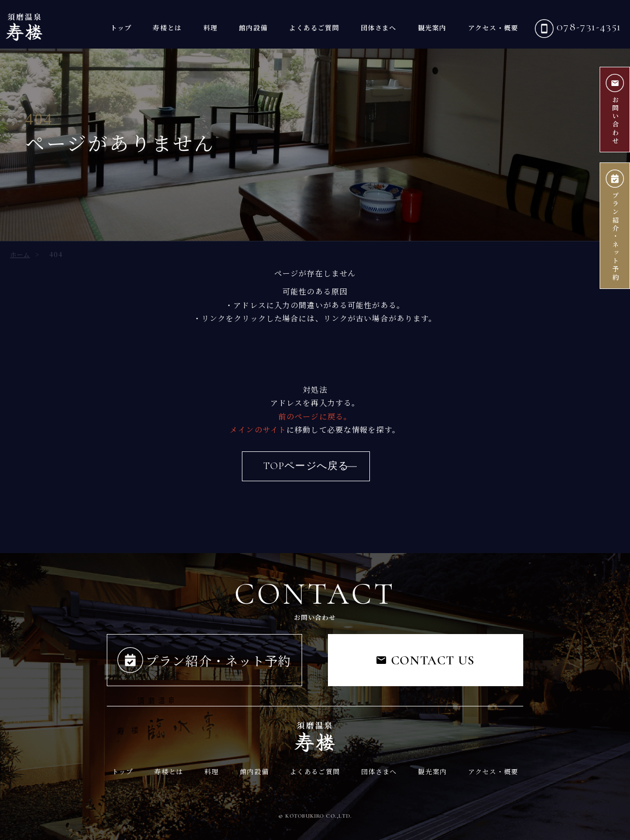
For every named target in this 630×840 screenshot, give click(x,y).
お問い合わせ (615, 110)
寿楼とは (167, 28)
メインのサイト (258, 429)
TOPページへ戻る (306, 466)
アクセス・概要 (493, 28)
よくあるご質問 (314, 28)
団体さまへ (379, 28)
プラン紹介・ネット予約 (204, 660)
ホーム (20, 255)
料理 (211, 28)
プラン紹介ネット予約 (615, 226)
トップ (121, 28)
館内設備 (253, 28)
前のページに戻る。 (315, 416)
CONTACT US (426, 660)
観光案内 (432, 28)
